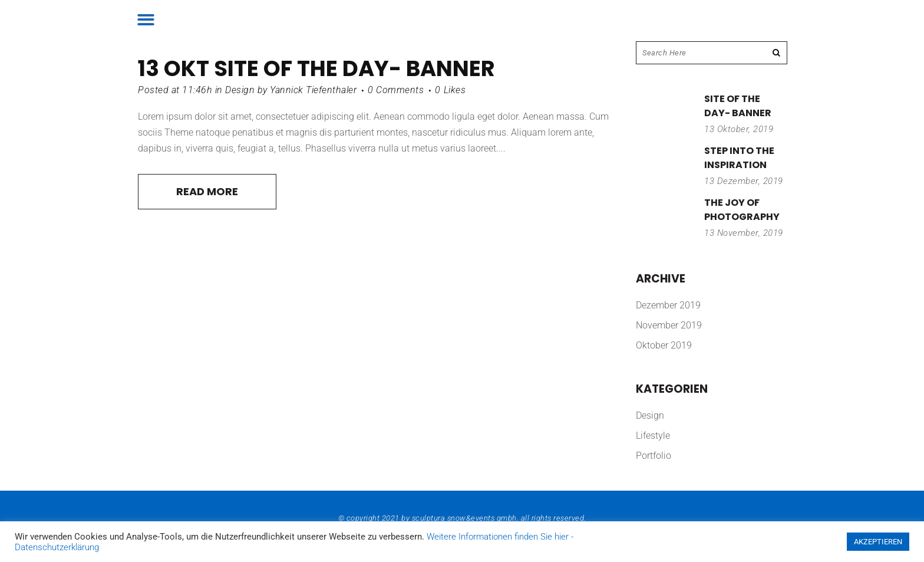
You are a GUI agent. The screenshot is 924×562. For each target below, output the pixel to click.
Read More (207, 191)
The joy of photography (742, 210)
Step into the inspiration (739, 158)
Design (240, 90)
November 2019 (669, 325)
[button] (146, 20)
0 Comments (396, 90)
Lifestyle (653, 436)
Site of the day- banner (354, 68)
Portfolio (654, 456)
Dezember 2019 (668, 305)
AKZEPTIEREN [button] (878, 542)
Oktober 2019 (664, 345)
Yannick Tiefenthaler (313, 90)
